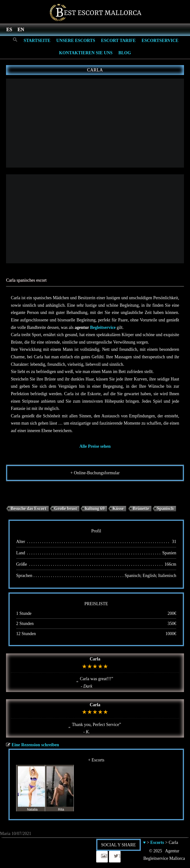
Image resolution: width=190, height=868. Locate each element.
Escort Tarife (118, 41)
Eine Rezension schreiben (35, 745)
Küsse (118, 509)
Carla (95, 659)
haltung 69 (95, 509)
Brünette (141, 509)
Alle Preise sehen (95, 446)
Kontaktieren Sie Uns (86, 53)
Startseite (37, 41)
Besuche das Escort (28, 509)
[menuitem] (9, 29)
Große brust (66, 509)
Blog (125, 53)
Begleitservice (103, 327)
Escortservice (160, 41)
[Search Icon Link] (15, 40)
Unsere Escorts (76, 41)
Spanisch (165, 509)
